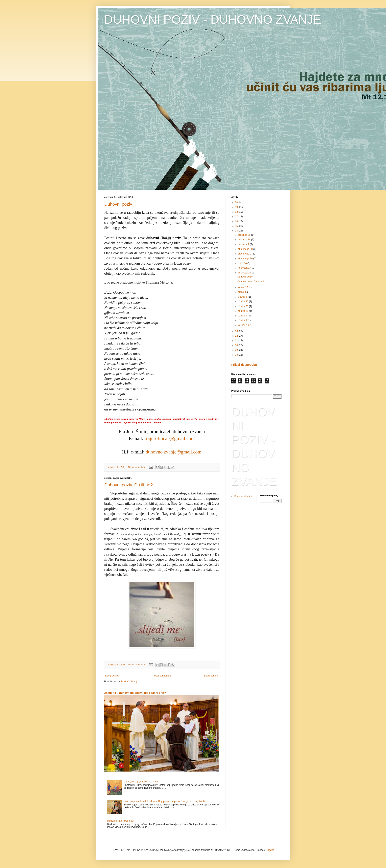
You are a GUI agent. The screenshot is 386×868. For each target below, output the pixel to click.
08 (237, 355)
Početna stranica (162, 676)
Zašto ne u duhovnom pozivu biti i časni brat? (135, 693)
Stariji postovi (211, 676)
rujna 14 (243, 263)
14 (237, 231)
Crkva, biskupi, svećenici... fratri (141, 782)
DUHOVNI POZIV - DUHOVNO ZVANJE (213, 19)
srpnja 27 (243, 287)
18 (237, 212)
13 (237, 331)
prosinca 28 (245, 235)
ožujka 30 (244, 302)
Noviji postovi (112, 676)
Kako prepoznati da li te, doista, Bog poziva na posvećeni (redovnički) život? (165, 801)
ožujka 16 (244, 311)
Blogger (270, 850)
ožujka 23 (244, 306)
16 (237, 221)
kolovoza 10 (245, 273)
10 (237, 345)
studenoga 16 (246, 259)
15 (237, 226)
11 (237, 340)
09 (237, 350)
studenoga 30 (246, 249)
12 (237, 336)
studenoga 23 (246, 254)
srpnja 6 (243, 292)
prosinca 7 (244, 244)
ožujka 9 (243, 316)
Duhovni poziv (118, 204)
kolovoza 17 (245, 268)
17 (237, 217)
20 (237, 202)
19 (237, 207)
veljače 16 (244, 325)
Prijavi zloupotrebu (244, 365)
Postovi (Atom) (129, 682)
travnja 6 (243, 297)
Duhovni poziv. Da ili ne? (129, 485)
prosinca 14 (245, 240)
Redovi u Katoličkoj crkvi (120, 821)
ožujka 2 (243, 320)
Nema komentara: (137, 467)
